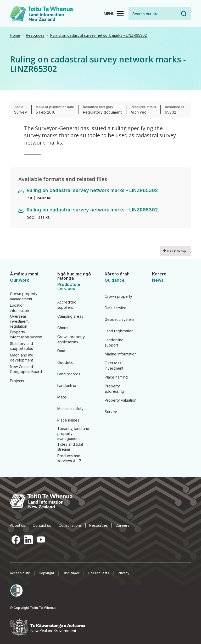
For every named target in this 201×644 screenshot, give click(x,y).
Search (184, 14)
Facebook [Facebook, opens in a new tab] (16, 540)
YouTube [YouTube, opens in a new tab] (41, 540)
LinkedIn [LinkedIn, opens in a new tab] (28, 540)
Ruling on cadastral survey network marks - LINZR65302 (99, 35)
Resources (35, 35)
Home (15, 35)
